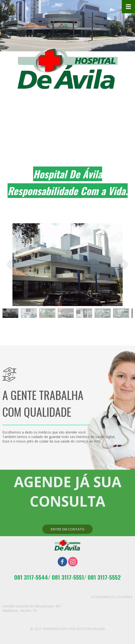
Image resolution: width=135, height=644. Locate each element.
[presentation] (10, 265)
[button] (10, 314)
